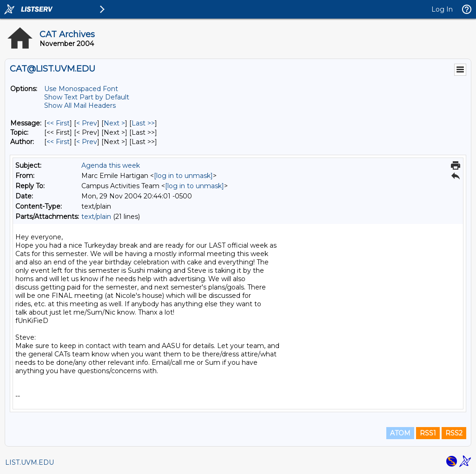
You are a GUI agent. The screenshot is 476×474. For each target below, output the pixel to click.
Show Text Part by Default (87, 97)
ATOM (400, 433)
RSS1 (428, 433)
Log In (442, 9)
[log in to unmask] (183, 176)
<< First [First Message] (58, 123)
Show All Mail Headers (80, 105)
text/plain (96, 217)
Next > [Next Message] (114, 123)
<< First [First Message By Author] (58, 142)
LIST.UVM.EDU (30, 462)
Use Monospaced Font (81, 89)
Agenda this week (111, 165)
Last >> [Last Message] (143, 123)
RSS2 (454, 433)
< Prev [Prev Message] (87, 123)
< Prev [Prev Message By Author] (87, 142)
